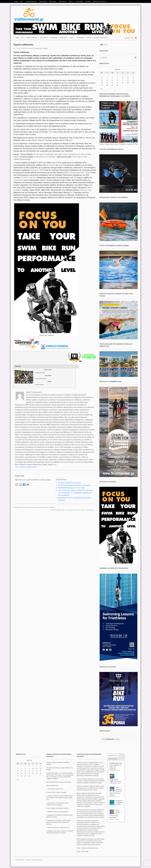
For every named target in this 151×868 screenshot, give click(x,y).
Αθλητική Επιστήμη (31, 2)
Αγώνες (71, 2)
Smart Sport (63, 2)
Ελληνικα (104, 45)
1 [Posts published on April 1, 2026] (112, 75)
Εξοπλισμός (53, 2)
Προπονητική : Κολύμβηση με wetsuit (119, 803)
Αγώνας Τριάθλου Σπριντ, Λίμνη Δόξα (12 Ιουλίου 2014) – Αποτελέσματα (73, 510)
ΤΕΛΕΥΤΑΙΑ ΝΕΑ (113, 759)
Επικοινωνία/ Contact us (100, 1)
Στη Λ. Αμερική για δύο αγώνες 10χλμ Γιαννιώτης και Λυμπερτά (116, 791)
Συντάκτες (88, 1)
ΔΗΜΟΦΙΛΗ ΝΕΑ (113, 755)
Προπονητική (43, 2)
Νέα (22, 2)
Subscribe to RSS (129, 38)
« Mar (101, 89)
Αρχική (16, 1)
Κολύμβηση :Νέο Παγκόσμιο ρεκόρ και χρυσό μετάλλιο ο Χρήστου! (35, 507)
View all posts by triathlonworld (27, 467)
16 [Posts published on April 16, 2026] (118, 80)
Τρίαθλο (45, 48)
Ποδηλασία (38, 48)
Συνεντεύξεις (80, 1)
